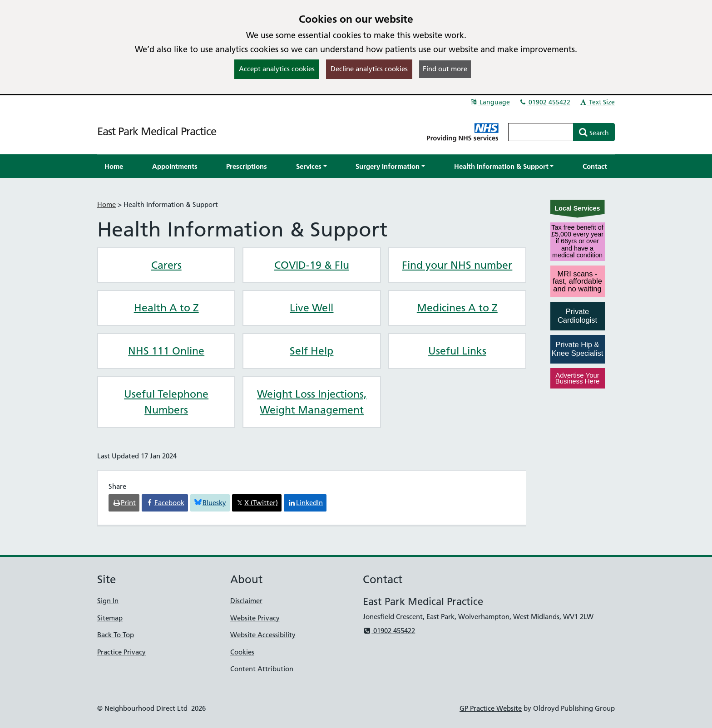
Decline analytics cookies (369, 69)
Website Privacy (255, 618)
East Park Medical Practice (157, 131)
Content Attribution (262, 669)
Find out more (445, 69)
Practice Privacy (121, 652)
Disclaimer (246, 601)
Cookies (242, 652)
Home (106, 204)
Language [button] (490, 102)
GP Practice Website (491, 708)
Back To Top (116, 635)
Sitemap (110, 618)
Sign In (108, 601)
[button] (311, 166)
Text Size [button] (597, 102)
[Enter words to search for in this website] (541, 132)
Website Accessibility (263, 635)
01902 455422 (544, 102)
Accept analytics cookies (277, 69)
